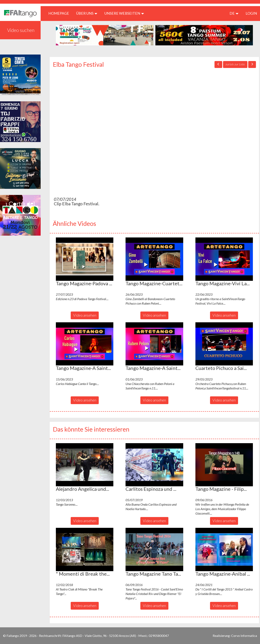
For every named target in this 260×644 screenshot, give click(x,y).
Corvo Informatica (244, 636)
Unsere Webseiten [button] (124, 13)
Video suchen (21, 30)
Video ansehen (85, 315)
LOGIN (251, 13)
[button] (85, 259)
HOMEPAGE (60, 13)
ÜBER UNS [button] (87, 13)
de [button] (234, 13)
